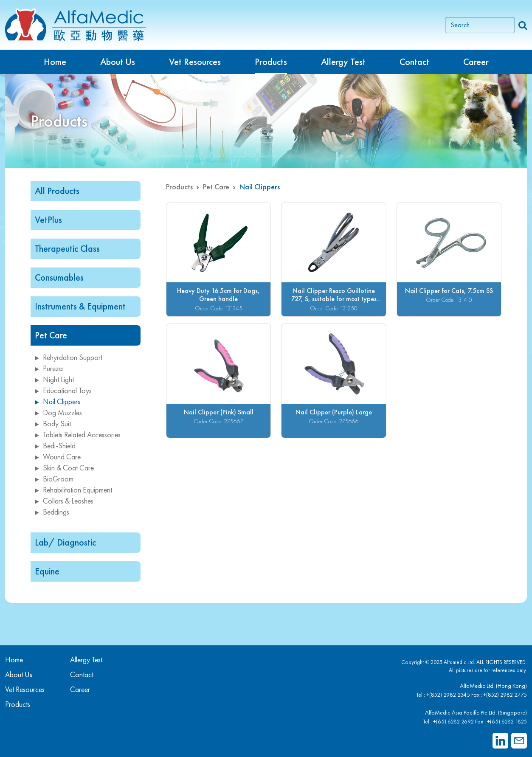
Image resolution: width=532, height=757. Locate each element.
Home (55, 62)
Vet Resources (195, 62)
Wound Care (58, 457)
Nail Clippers (58, 401)
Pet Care (51, 335)
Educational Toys (63, 390)
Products (179, 187)
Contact (414, 62)
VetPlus (48, 220)
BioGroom (54, 479)
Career (476, 62)
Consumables (59, 277)
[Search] (480, 25)
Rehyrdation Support (69, 357)
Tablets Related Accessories (78, 435)
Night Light (54, 379)
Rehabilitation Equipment (73, 490)
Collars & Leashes (64, 501)
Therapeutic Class (67, 249)
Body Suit (53, 424)
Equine (47, 571)
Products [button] (271, 62)
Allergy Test (86, 660)
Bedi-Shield (55, 446)
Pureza (49, 368)
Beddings (52, 512)
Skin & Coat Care (64, 468)
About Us (118, 62)
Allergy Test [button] (343, 62)
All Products (57, 191)
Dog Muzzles (58, 412)
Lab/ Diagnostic (65, 542)
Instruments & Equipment (80, 306)
